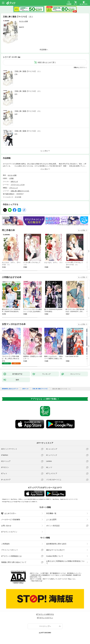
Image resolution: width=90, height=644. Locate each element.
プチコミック (14, 188)
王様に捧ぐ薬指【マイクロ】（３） (28, 111)
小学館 (11, 178)
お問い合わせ (6, 524)
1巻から (76, 67)
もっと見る (82, 230)
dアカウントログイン (9, 530)
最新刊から (84, 67)
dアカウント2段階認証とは (11, 554)
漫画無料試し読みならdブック (10, 387)
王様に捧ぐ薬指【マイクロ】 (20, 191)
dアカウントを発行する (45, 612)
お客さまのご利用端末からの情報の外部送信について (66, 560)
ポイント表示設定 (53, 524)
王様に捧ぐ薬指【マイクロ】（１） (28, 71)
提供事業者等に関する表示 (56, 542)
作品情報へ (44, 50)
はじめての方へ (9, 511)
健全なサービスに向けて (55, 548)
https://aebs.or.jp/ (37, 579)
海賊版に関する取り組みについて (14, 560)
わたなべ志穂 (23, 21)
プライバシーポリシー (10, 548)
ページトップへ (45, 624)
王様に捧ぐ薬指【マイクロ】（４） (28, 131)
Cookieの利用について (55, 554)
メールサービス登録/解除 (11, 518)
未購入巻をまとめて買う (47, 62)
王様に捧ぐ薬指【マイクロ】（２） (28, 91)
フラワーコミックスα (18, 185)
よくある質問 (51, 518)
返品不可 (22, 27)
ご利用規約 (5, 542)
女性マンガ (14, 182)
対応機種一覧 (51, 511)
